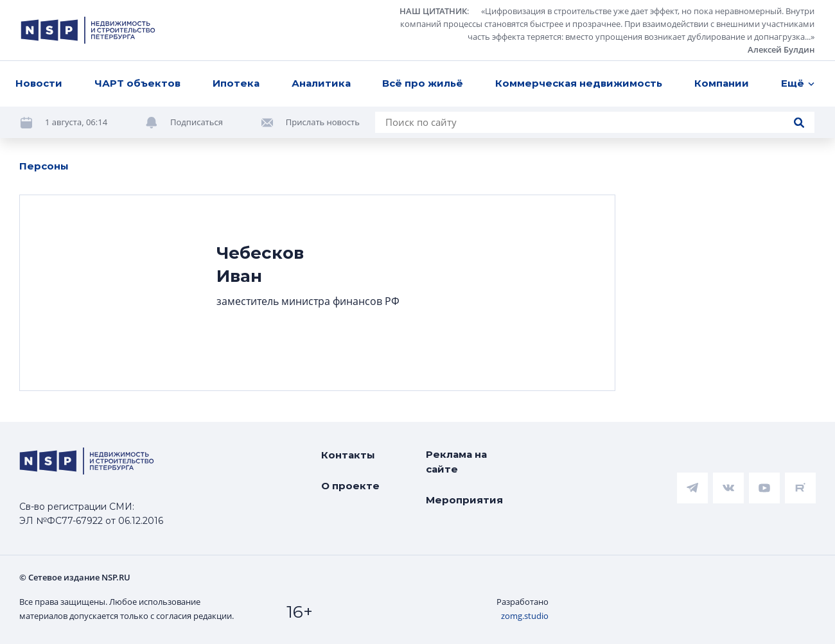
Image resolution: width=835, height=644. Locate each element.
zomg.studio (525, 616)
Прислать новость (323, 122)
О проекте (350, 486)
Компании (722, 83)
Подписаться (197, 122)
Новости (39, 83)
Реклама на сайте (456, 462)
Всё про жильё (423, 83)
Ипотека (236, 83)
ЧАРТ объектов (137, 83)
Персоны (44, 166)
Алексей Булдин (781, 49)
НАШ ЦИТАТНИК (433, 11)
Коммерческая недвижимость (579, 83)
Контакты (348, 455)
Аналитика (321, 83)
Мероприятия (464, 500)
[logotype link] (88, 30)
